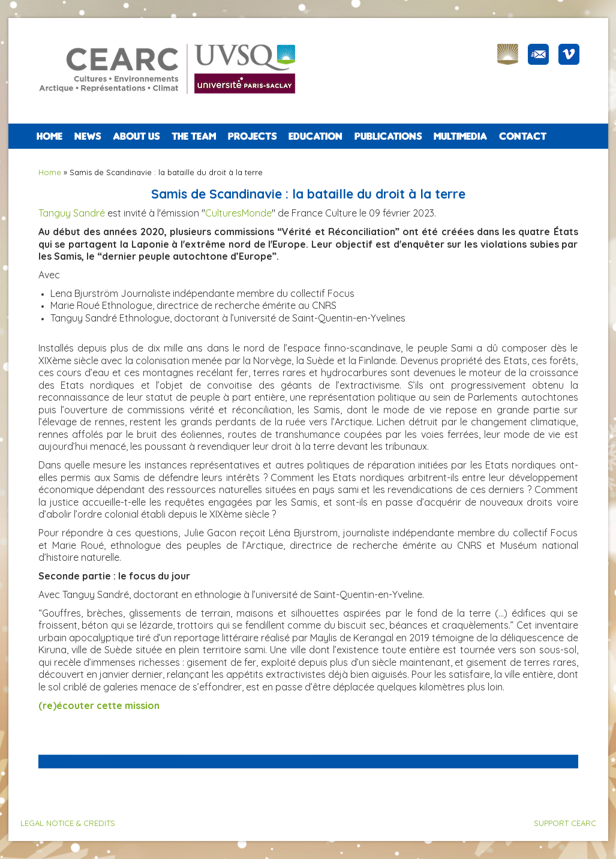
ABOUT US (136, 136)
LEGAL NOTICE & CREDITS (68, 823)
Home (49, 136)
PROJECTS (252, 136)
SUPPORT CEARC (565, 823)
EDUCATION (315, 136)
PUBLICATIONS (388, 136)
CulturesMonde (238, 213)
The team (194, 136)
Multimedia (460, 136)
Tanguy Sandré (72, 213)
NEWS (88, 136)
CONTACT (523, 136)
